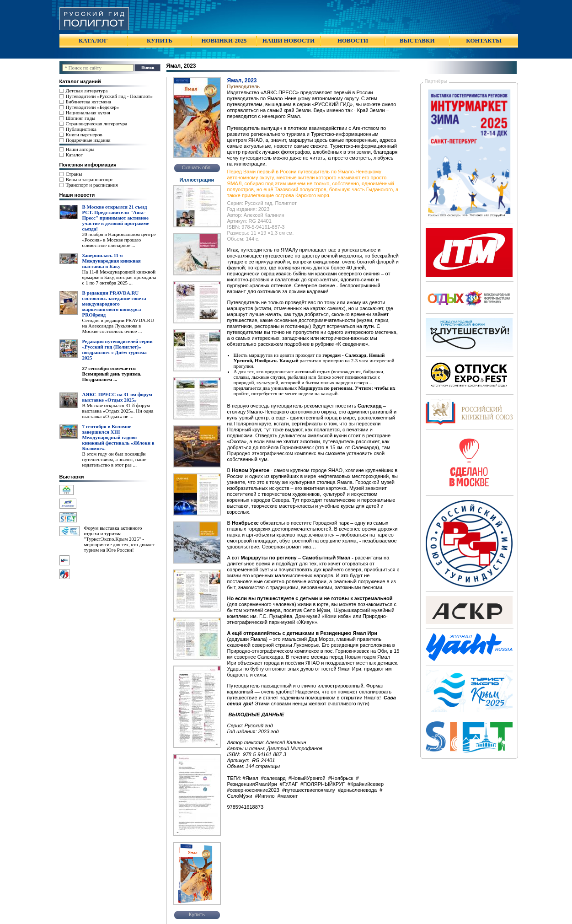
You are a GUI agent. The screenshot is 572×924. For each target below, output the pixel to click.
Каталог (74, 155)
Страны (74, 174)
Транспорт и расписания (92, 185)
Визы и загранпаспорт (90, 179)
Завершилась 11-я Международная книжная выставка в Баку (112, 261)
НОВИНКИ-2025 (224, 40)
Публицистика (81, 129)
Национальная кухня (88, 113)
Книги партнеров (84, 134)
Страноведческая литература (97, 124)
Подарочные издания (88, 140)
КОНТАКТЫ (484, 40)
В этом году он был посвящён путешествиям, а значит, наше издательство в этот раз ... (114, 459)
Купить (197, 914)
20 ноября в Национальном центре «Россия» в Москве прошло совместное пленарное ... (119, 240)
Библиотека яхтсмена (88, 102)
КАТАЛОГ (93, 40)
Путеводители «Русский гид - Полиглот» (109, 96)
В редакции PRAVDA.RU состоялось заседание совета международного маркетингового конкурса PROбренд (114, 304)
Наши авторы (80, 149)
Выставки (72, 477)
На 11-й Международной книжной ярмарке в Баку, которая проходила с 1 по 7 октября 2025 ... (119, 277)
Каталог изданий (80, 81)
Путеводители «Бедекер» (93, 107)
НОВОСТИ (353, 40)
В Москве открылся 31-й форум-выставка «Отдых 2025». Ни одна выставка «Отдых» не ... (118, 411)
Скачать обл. (197, 167)
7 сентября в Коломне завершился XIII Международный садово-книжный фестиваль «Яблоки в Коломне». (118, 437)
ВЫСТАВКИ (417, 40)
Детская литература (87, 91)
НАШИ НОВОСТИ (289, 40)
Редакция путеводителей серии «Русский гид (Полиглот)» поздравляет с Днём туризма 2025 (118, 349)
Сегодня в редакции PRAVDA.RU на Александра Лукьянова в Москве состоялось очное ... (118, 326)
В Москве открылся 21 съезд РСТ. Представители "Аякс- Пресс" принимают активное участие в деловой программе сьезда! (116, 218)
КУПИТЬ (160, 40)
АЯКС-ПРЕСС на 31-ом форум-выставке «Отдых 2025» (118, 397)
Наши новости (77, 195)
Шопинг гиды (81, 118)
